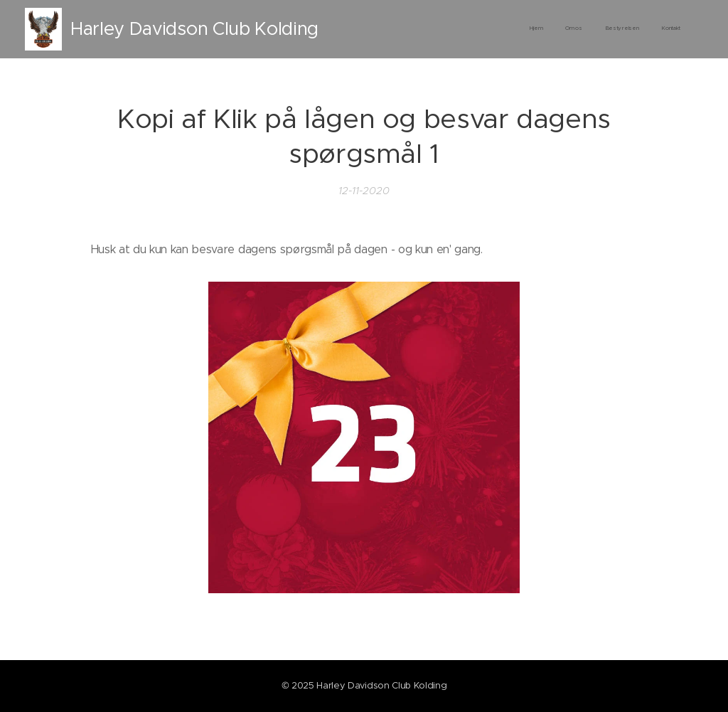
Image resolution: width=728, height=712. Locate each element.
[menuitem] (616, 29)
